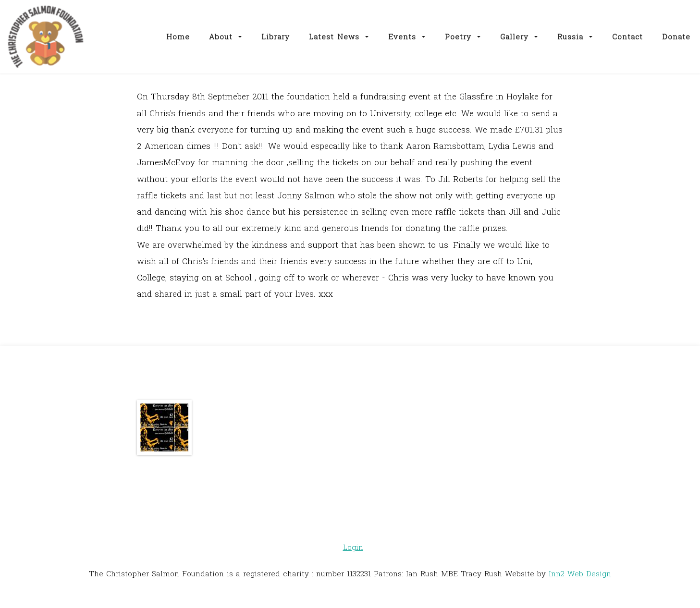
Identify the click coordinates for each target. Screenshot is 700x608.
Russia (575, 36)
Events (407, 36)
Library (276, 36)
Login (353, 547)
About (226, 36)
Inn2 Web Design (580, 573)
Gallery (519, 36)
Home (178, 36)
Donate (676, 36)
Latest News (339, 36)
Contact (627, 36)
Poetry (463, 36)
